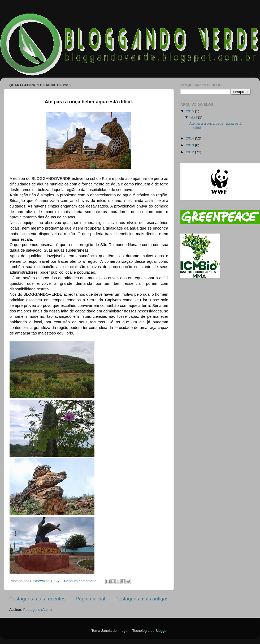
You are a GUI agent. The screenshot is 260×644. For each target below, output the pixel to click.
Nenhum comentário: (81, 581)
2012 (190, 152)
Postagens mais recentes (37, 599)
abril (194, 117)
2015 (190, 111)
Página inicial (90, 599)
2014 (190, 138)
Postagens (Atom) (38, 610)
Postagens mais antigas (142, 599)
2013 (190, 145)
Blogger (162, 631)
